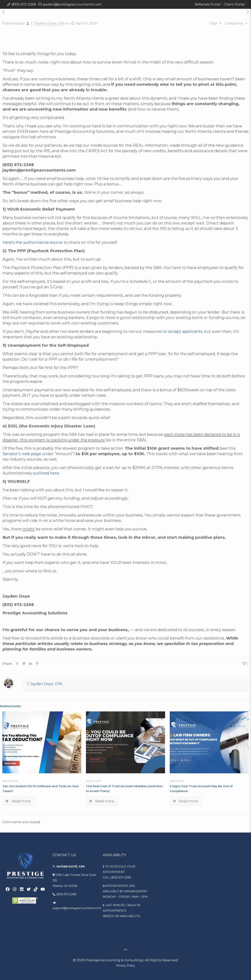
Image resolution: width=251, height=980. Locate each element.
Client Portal (234, 4)
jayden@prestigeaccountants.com (72, 4)
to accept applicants (183, 331)
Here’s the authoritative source (33, 242)
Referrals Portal (208, 4)
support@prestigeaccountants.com (77, 908)
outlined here (46, 473)
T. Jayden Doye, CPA (48, 23)
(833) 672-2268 (24, 4)
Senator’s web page (22, 454)
